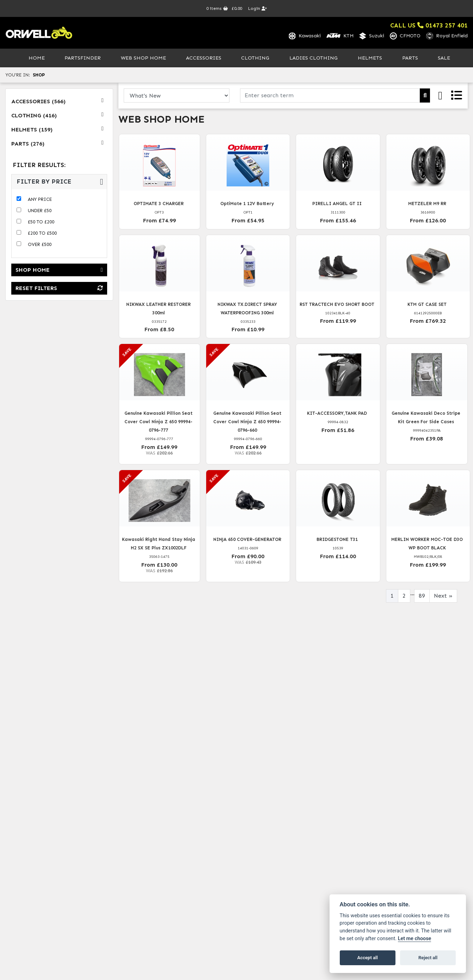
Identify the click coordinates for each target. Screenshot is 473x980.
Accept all (368, 958)
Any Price (40, 200)
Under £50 (40, 212)
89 (422, 596)
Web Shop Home (143, 58)
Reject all (428, 958)
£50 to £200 (41, 223)
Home (37, 58)
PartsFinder (83, 58)
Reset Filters (59, 289)
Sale (444, 58)
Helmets (370, 58)
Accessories (204, 58)
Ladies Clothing (314, 58)
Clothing (255, 58)
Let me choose (415, 939)
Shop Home (59, 271)
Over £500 (40, 245)
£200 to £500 (42, 234)
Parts (410, 58)
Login (257, 8)
